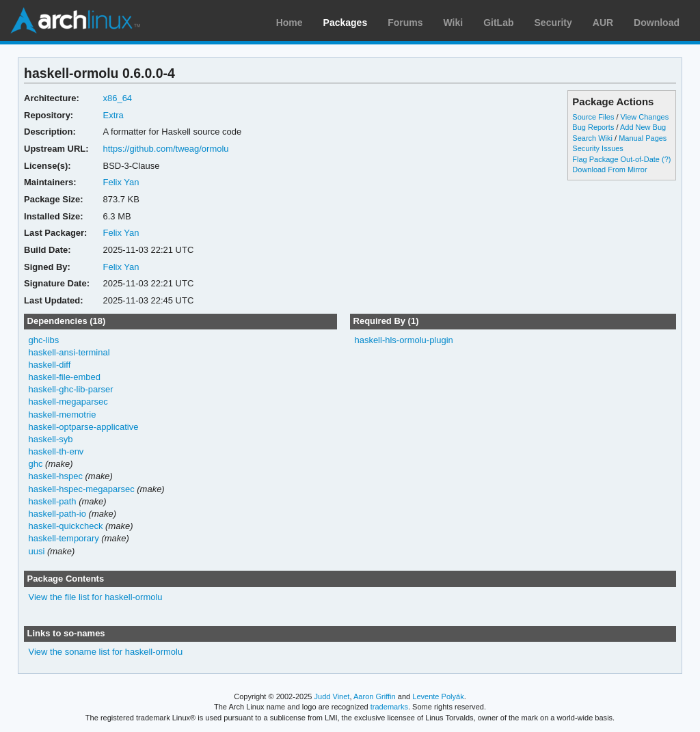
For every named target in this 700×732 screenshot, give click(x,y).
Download (657, 23)
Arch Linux (75, 21)
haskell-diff (50, 365)
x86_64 (117, 98)
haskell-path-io (57, 514)
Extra (113, 115)
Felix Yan (121, 182)
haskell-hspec (56, 476)
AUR (603, 23)
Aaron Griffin (375, 696)
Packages (346, 23)
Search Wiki (592, 138)
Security (553, 23)
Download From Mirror (609, 170)
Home (290, 23)
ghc (36, 464)
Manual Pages (643, 138)
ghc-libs (44, 340)
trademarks (389, 707)
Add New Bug (643, 127)
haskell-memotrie (63, 415)
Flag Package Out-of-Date (616, 159)
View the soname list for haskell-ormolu (106, 652)
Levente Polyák (438, 696)
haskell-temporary (64, 538)
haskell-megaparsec (68, 402)
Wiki (454, 23)
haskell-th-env (56, 451)
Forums (405, 23)
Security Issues (597, 148)
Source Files (593, 117)
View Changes (645, 117)
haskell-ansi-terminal (69, 352)
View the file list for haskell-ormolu (96, 597)
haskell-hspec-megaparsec (82, 489)
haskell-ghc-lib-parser (71, 389)
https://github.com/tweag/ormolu (165, 149)
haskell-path (53, 501)
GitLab (498, 23)
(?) (666, 159)
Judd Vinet (332, 696)
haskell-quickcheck (66, 526)
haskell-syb (51, 439)
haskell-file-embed (65, 377)
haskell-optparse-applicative (84, 427)
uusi (37, 551)
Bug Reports (593, 127)
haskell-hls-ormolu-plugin (403, 340)
